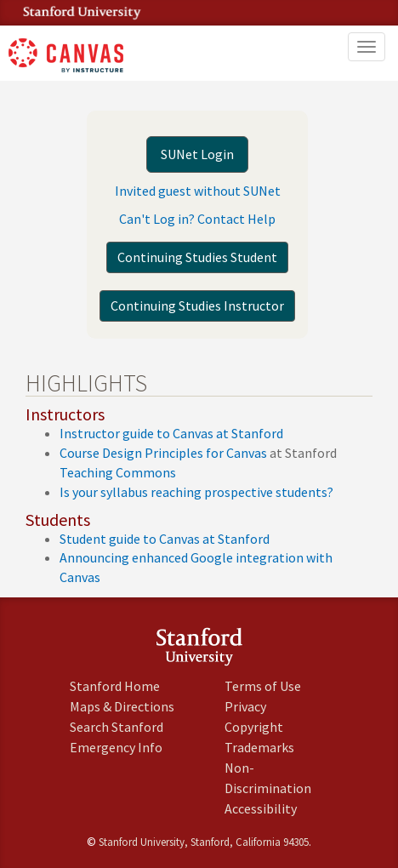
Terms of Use (263, 686)
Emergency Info (116, 747)
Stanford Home (115, 686)
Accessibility (261, 808)
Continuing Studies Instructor (197, 306)
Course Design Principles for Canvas (163, 453)
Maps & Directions (122, 706)
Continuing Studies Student (197, 257)
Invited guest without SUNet (198, 191)
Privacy (245, 706)
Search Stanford (117, 727)
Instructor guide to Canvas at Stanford (171, 433)
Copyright (254, 727)
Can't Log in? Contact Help (197, 219)
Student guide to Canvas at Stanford (165, 539)
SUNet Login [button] (197, 154)
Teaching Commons (118, 472)
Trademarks (259, 747)
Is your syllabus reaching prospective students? (196, 492)
